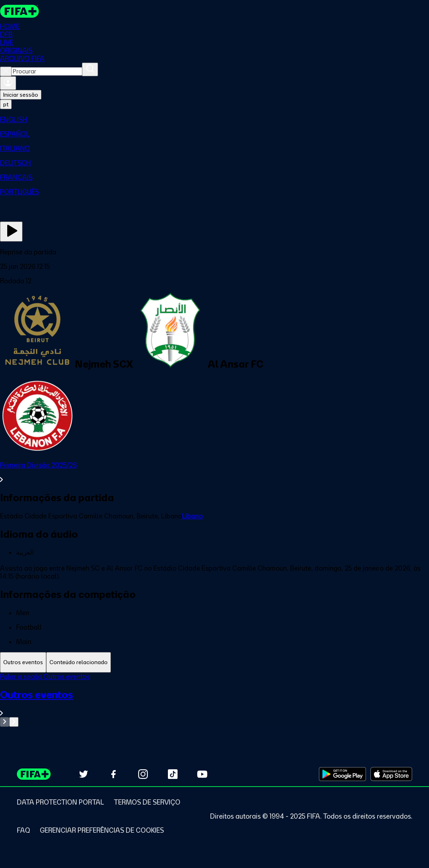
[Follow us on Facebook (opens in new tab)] (113, 774)
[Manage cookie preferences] (102, 830)
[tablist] (214, 662)
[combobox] (47, 71)
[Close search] (6, 71)
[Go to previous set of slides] (5, 722)
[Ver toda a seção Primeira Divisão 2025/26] (214, 472)
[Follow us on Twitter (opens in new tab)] (84, 774)
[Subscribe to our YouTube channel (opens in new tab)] (202, 774)
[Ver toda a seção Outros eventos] (214, 703)
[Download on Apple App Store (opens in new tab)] (391, 774)
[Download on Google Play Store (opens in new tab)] (342, 774)
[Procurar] (90, 69)
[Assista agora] (11, 232)
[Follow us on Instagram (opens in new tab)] (143, 774)
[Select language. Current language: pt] (6, 104)
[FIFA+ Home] (19, 11)
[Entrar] (8, 83)
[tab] (23, 662)
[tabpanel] (214, 700)
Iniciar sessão (21, 95)
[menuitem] (214, 120)
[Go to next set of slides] (14, 722)
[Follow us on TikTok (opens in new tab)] (173, 774)
